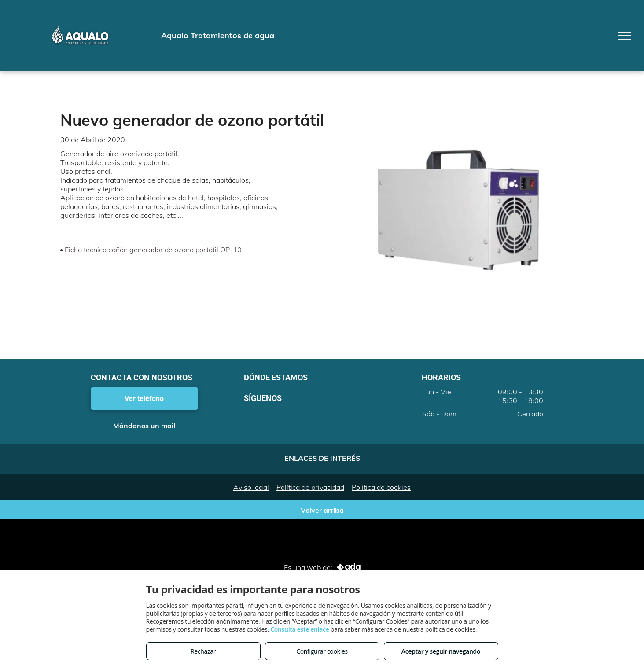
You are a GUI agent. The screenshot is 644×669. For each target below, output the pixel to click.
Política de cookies (381, 487)
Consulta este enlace (300, 629)
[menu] (625, 36)
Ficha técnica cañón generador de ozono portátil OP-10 (153, 250)
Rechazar (203, 651)
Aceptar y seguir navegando (441, 651)
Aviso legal (251, 487)
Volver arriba (322, 510)
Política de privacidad (310, 487)
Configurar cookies (322, 651)
